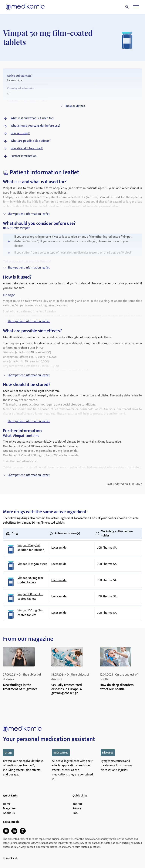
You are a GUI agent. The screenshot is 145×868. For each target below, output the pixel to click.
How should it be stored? (27, 149)
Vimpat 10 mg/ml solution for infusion (31, 548)
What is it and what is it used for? (32, 118)
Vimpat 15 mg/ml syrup (32, 564)
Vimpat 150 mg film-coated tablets (30, 597)
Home (7, 804)
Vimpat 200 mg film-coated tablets (31, 580)
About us (9, 813)
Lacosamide (59, 548)
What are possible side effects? (31, 141)
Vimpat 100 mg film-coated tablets (30, 613)
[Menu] (136, 7)
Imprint (77, 804)
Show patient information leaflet (26, 214)
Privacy (77, 809)
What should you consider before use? (35, 126)
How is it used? (20, 133)
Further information (24, 156)
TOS (75, 813)
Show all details (73, 106)
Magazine (9, 809)
